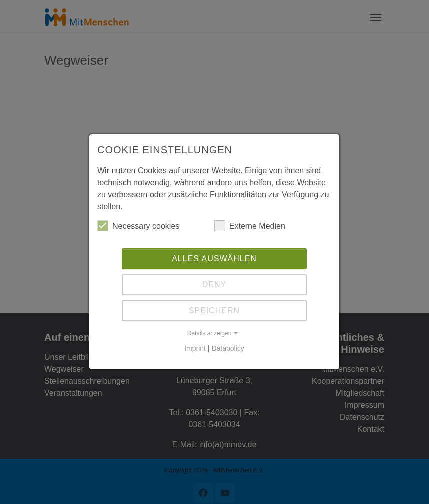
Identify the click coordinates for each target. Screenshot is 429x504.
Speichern (214, 311)
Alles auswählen (214, 259)
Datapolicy (228, 348)
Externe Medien (250, 226)
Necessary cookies (138, 226)
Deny (214, 285)
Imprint (195, 348)
